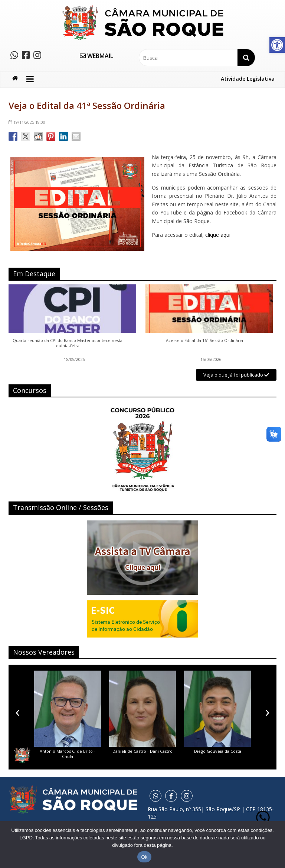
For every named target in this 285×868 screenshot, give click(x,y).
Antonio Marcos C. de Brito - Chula (68, 754)
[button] (277, 45)
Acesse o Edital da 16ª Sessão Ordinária (204, 341)
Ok (144, 857)
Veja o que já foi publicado (236, 375)
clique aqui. (218, 235)
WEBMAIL (96, 56)
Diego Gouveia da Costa (218, 751)
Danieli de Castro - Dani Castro (142, 751)
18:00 (27, 122)
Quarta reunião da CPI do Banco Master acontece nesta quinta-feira (68, 343)
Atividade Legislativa (248, 79)
